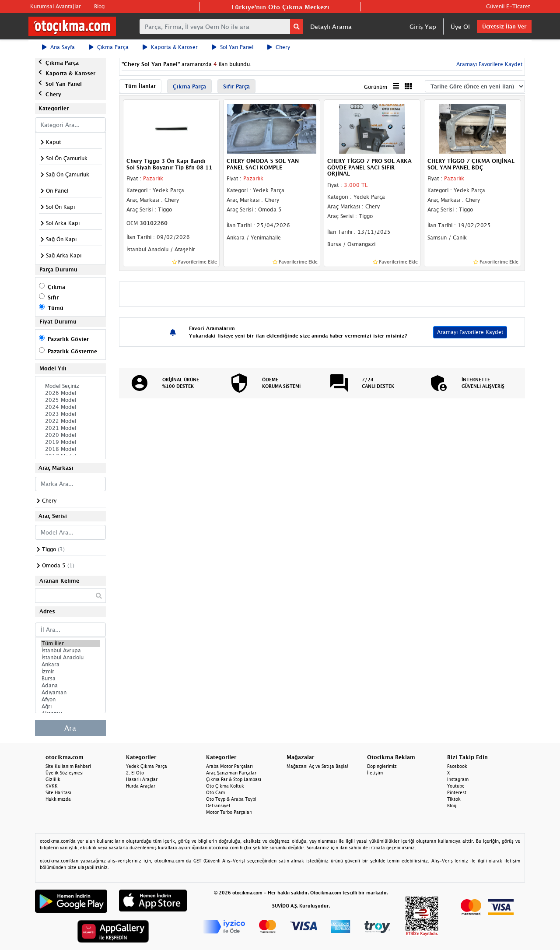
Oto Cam (215, 792)
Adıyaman (70, 693)
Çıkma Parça (109, 47)
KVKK (52, 786)
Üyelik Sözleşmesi (65, 773)
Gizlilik (53, 779)
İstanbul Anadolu (70, 658)
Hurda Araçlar (141, 786)
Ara (70, 728)
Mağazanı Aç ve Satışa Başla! (317, 766)
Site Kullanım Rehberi (68, 766)
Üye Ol (460, 26)
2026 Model (70, 393)
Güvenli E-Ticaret (508, 6)
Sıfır (53, 297)
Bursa (70, 679)
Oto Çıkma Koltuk (225, 786)
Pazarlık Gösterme (72, 351)
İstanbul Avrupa (70, 651)
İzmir (70, 672)
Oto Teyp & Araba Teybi (231, 799)
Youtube (456, 786)
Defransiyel (218, 806)
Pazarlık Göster (68, 339)
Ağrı (70, 707)
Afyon (70, 700)
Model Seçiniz (70, 386)
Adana (70, 686)
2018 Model (70, 449)
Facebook (457, 766)
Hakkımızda (58, 799)
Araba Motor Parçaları (229, 766)
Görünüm (376, 87)
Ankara (70, 665)
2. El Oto (135, 773)
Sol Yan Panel (233, 47)
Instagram (458, 779)
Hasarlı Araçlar (142, 779)
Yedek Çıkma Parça (147, 766)
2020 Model (70, 435)
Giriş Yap (423, 26)
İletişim (375, 773)
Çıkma (56, 287)
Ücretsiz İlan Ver (504, 26)
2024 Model (70, 407)
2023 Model (70, 414)
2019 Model (70, 442)
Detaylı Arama (331, 26)
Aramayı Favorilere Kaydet (488, 64)
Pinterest (457, 792)
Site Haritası (58, 792)
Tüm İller (70, 644)
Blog (99, 6)
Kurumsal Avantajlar (56, 6)
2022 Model (70, 421)
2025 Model (70, 400)
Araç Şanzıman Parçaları (232, 773)
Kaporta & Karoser (170, 47)
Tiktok (454, 799)
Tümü (56, 308)
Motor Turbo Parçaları (229, 812)
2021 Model (70, 428)
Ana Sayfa (58, 47)
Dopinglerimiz (382, 766)
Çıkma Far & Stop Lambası (234, 779)
